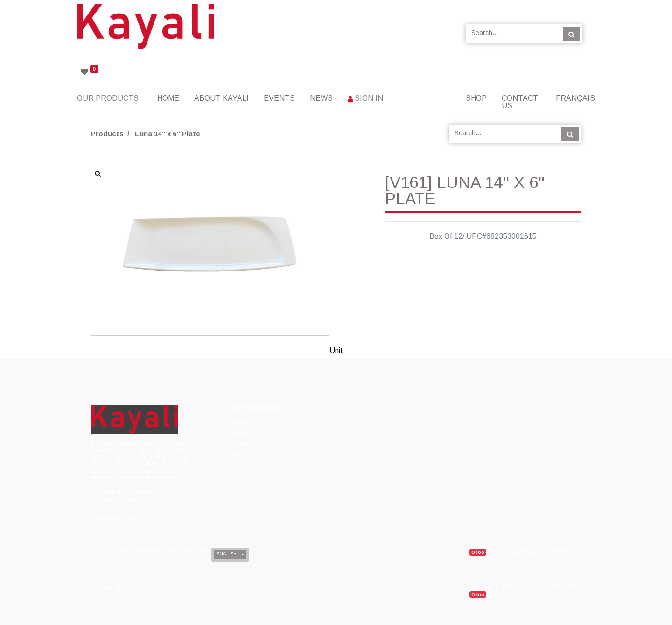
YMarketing (566, 587)
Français (575, 98)
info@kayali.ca (113, 518)
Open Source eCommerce (544, 552)
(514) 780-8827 (114, 509)
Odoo (478, 552)
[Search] (571, 34)
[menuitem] (168, 98)
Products (107, 134)
